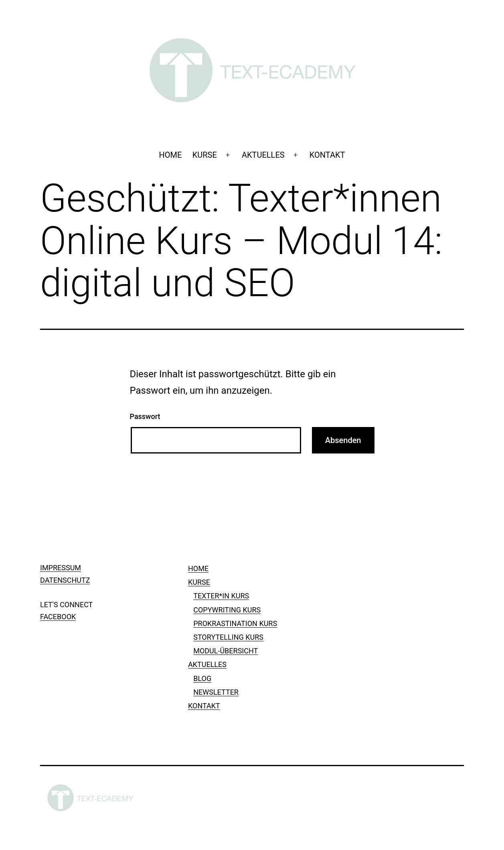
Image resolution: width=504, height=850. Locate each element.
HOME (170, 155)
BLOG (202, 678)
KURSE (205, 155)
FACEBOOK (58, 617)
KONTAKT (327, 155)
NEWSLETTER (216, 692)
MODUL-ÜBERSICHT (226, 651)
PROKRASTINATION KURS (235, 623)
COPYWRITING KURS (227, 610)
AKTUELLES (263, 155)
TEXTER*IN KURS (221, 596)
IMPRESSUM (61, 568)
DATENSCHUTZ (65, 580)
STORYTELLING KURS (228, 637)
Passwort (145, 416)
